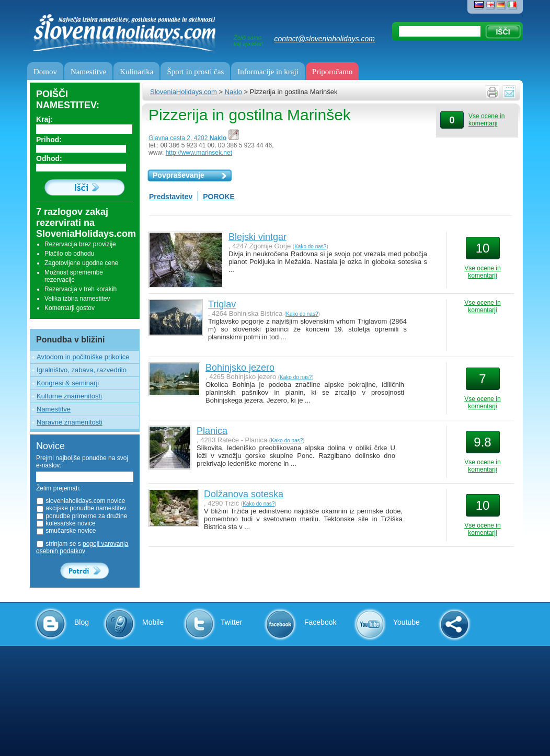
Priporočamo (332, 72)
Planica (212, 431)
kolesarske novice (66, 523)
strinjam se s (82, 547)
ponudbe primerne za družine (82, 516)
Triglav (222, 304)
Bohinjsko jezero (240, 368)
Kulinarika (136, 72)
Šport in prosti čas (195, 72)
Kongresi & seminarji (68, 383)
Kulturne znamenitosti (69, 396)
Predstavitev (171, 197)
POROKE (219, 197)
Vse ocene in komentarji (486, 120)
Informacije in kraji (268, 72)
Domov (45, 72)
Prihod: (49, 140)
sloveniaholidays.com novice (81, 501)
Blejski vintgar (257, 237)
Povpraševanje (179, 175)
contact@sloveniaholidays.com (325, 39)
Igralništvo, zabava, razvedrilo (82, 370)
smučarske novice (66, 531)
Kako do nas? (310, 247)
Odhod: (49, 158)
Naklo (233, 92)
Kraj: (44, 119)
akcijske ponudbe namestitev (81, 508)
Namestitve (88, 72)
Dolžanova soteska (244, 494)
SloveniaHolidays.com (184, 92)
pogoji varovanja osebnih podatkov (82, 547)
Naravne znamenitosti (70, 422)
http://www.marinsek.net (199, 153)
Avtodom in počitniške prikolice (83, 357)
